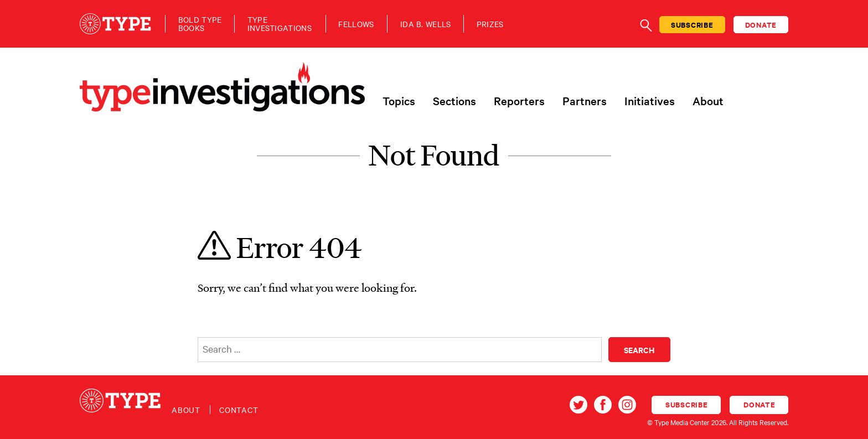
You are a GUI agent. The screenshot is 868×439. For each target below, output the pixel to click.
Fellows (356, 24)
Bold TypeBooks (200, 24)
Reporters (519, 101)
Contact (239, 410)
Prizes (490, 24)
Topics (399, 101)
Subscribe (692, 25)
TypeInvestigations (280, 24)
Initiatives (650, 101)
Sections (454, 101)
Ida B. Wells (426, 24)
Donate (761, 25)
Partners (585, 101)
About (708, 101)
